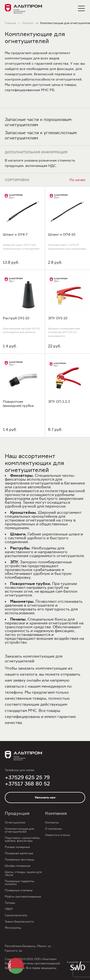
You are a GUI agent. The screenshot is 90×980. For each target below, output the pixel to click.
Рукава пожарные (17, 847)
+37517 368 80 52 (27, 784)
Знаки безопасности (19, 921)
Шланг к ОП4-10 (62, 234)
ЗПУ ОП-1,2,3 (59, 402)
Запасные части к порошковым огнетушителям (38, 122)
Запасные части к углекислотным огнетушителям (41, 135)
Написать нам (45, 797)
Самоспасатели (16, 915)
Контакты (52, 822)
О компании (53, 829)
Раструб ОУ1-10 (16, 318)
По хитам (77, 180)
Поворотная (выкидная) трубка (18, 404)
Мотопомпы (13, 928)
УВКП (9, 909)
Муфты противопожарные (23, 896)
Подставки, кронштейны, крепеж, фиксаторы (23, 839)
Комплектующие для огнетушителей (19, 830)
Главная (10, 23)
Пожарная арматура (19, 853)
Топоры (10, 903)
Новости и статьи (57, 835)
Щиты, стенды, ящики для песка (23, 873)
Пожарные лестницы (20, 859)
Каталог (28, 23)
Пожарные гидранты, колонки (20, 883)
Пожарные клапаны (19, 890)
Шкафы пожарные (18, 866)
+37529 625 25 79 (27, 777)
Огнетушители (15, 822)
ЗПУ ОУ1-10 (58, 318)
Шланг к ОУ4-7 (15, 234)
